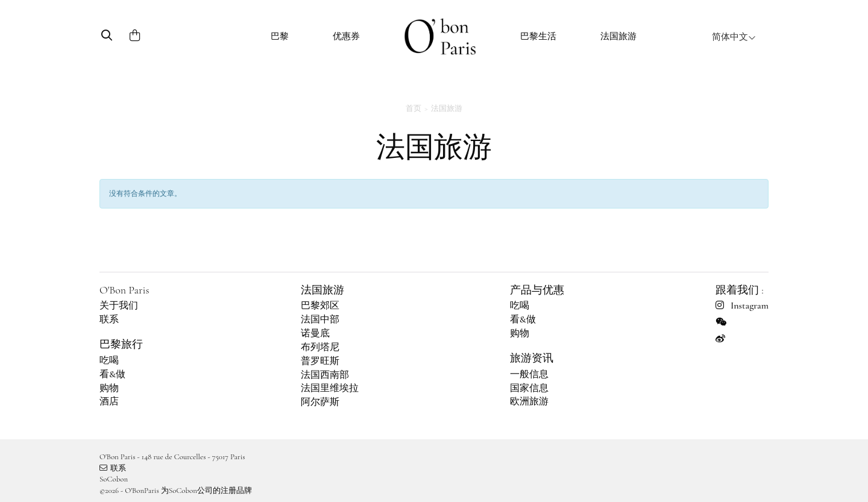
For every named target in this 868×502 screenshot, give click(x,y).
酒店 (109, 401)
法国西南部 (325, 375)
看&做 (112, 374)
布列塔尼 (320, 347)
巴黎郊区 (320, 306)
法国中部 (320, 319)
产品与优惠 (537, 290)
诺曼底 (315, 333)
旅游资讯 (532, 358)
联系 (109, 319)
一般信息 (529, 374)
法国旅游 (618, 36)
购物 (109, 388)
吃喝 (109, 360)
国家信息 (529, 388)
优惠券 (346, 36)
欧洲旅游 (529, 401)
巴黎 (280, 36)
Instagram (742, 306)
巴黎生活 (538, 36)
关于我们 (119, 306)
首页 (414, 108)
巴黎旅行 (121, 344)
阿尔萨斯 (320, 402)
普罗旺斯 (320, 361)
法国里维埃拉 (330, 388)
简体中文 (734, 37)
